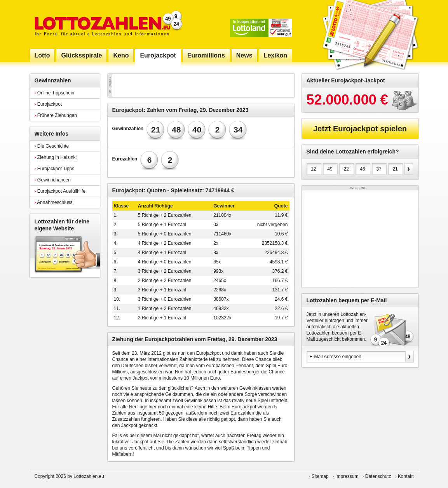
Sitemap (320, 476)
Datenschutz (378, 476)
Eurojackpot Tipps (55, 169)
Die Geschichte (52, 146)
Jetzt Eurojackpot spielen (360, 129)
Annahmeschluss (54, 202)
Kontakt (406, 476)
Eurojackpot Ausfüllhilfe (60, 191)
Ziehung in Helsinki (56, 157)
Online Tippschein (55, 93)
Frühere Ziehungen (56, 115)
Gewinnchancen (53, 180)
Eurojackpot (48, 104)
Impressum (347, 476)
